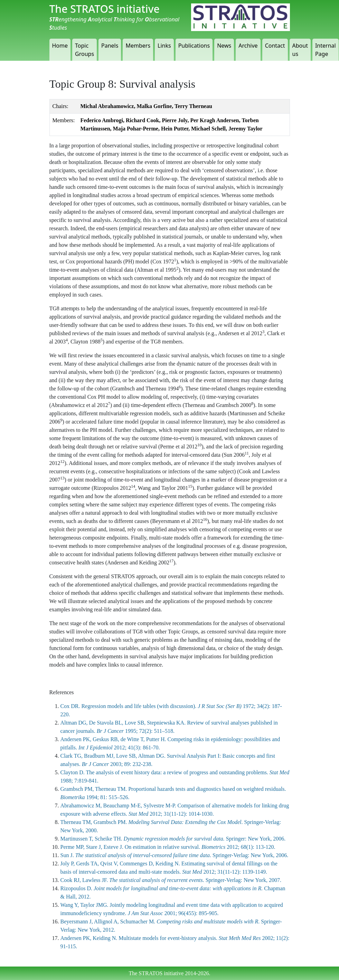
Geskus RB (105, 739)
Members (138, 46)
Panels (110, 46)
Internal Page (326, 50)
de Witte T (132, 739)
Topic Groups (84, 50)
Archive (248, 46)
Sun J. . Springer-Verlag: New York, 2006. (175, 855)
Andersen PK (75, 739)
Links (164, 46)
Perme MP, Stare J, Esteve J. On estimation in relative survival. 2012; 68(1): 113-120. (168, 847)
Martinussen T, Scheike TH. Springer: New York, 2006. (173, 839)
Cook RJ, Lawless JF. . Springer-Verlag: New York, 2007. (171, 880)
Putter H (156, 739)
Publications (194, 46)
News (224, 46)
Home (60, 46)
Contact (275, 46)
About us (300, 50)
